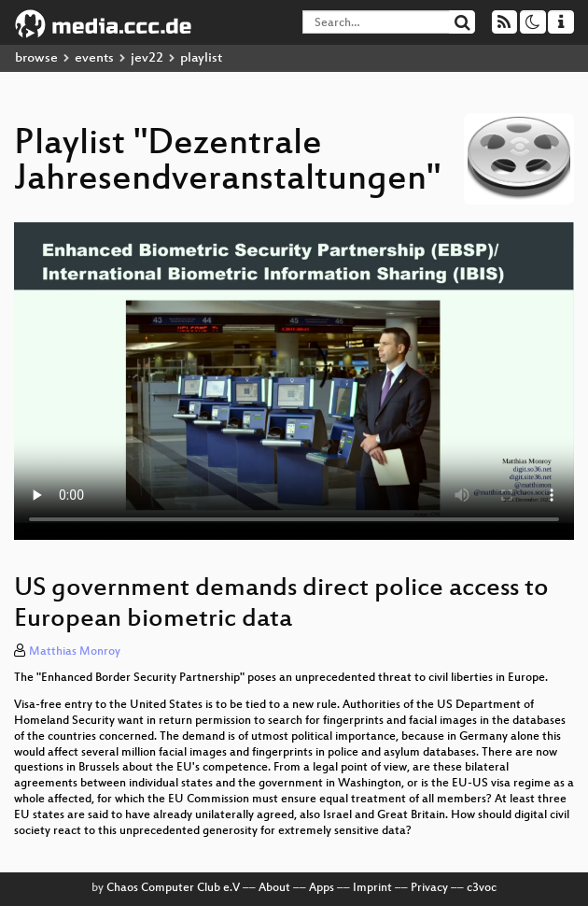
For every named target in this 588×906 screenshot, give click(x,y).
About (274, 888)
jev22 (147, 58)
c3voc (482, 888)
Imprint (372, 888)
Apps (322, 888)
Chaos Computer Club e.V (173, 888)
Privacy (429, 888)
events (94, 58)
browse (36, 58)
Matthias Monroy (75, 652)
